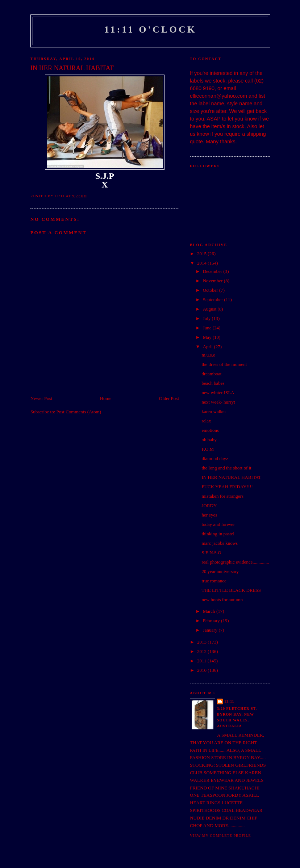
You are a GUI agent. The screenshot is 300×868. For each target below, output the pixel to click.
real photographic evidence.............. (235, 562)
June (208, 328)
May (208, 337)
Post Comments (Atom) (79, 412)
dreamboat (211, 374)
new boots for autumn (222, 600)
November (213, 281)
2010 (202, 670)
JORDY (209, 505)
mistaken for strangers (222, 496)
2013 (202, 642)
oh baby (209, 440)
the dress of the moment (224, 364)
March (210, 611)
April (209, 347)
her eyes (209, 515)
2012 (202, 651)
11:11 (229, 701)
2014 (202, 263)
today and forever (218, 524)
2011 (202, 661)
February (212, 621)
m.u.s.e (208, 355)
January (211, 630)
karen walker (214, 411)
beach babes (213, 383)
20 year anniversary (220, 571)
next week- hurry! (218, 402)
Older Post (169, 398)
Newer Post (41, 398)
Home (106, 398)
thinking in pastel (218, 534)
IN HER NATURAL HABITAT (231, 477)
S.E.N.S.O (211, 553)
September (214, 300)
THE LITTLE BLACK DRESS (231, 590)
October (211, 290)
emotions (210, 430)
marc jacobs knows (220, 543)
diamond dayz (215, 458)
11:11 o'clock (151, 30)
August (210, 309)
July (207, 318)
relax (206, 421)
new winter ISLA (218, 393)
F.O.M (208, 449)
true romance (214, 581)
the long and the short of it (226, 468)
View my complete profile (220, 836)
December (213, 271)
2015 (202, 254)
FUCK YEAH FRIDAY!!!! (227, 487)
